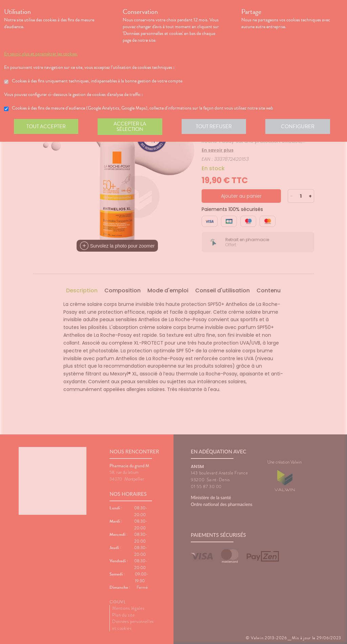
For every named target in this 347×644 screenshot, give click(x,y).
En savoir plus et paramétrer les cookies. (41, 54)
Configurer (301, 127)
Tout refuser (216, 127)
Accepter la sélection (131, 127)
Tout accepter (46, 127)
